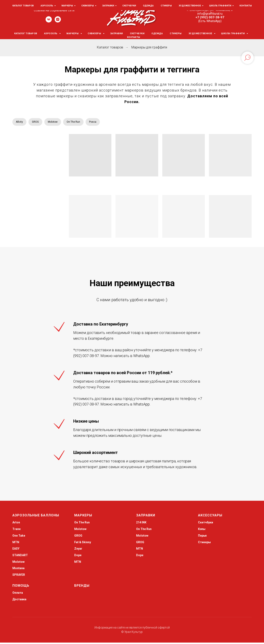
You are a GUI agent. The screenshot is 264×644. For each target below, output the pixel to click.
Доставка (19, 601)
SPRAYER (19, 576)
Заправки (117, 33)
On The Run (80, 122)
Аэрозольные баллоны (36, 517)
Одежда (157, 33)
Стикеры (176, 33)
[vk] (49, 21)
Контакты (134, 37)
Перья (202, 537)
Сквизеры (95, 33)
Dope (78, 557)
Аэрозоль (51, 33)
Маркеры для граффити (149, 47)
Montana (18, 570)
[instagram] (58, 21)
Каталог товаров (26, 33)
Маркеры (73, 33)
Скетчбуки (137, 33)
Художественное (201, 33)
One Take (19, 537)
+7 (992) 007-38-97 (210, 17)
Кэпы (202, 530)
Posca (102, 122)
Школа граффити (233, 33)
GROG (38, 122)
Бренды (82, 587)
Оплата (18, 594)
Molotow (57, 122)
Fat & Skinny (83, 544)
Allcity (20, 122)
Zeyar (78, 550)
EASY (16, 550)
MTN (16, 544)
